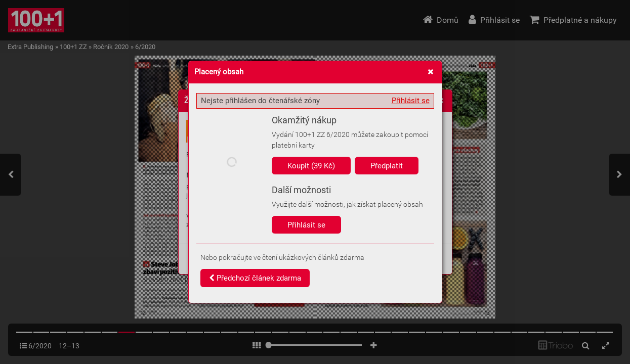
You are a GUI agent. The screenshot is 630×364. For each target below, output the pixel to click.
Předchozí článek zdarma (255, 278)
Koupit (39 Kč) (311, 166)
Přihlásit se (411, 101)
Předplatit (387, 166)
